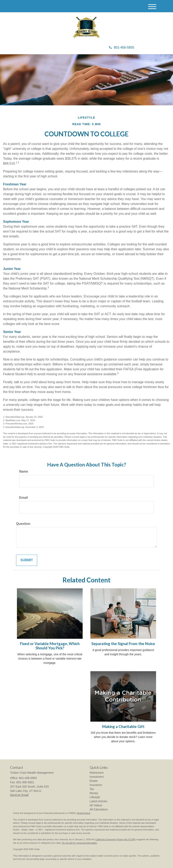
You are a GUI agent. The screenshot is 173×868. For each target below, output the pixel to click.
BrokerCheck (84, 813)
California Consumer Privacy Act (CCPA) (115, 839)
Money (94, 793)
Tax (92, 789)
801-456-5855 (122, 47)
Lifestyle (95, 797)
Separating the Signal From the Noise (123, 644)
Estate (94, 781)
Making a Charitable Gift (123, 727)
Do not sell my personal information (79, 843)
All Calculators (99, 809)
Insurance (96, 785)
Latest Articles (98, 801)
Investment (96, 777)
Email (24, 498)
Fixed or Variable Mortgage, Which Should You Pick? (50, 646)
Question (23, 524)
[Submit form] (27, 560)
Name (24, 471)
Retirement (96, 773)
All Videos (96, 805)
